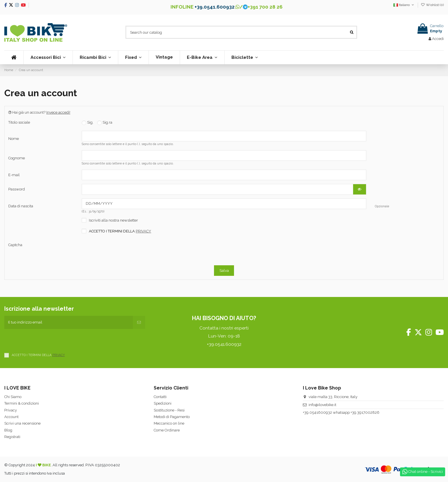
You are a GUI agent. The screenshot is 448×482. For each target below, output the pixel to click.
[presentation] (162, 250)
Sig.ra (105, 123)
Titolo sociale (19, 122)
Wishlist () (432, 5)
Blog (8, 430)
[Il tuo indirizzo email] (69, 322)
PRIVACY (143, 231)
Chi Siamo (13, 397)
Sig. (88, 123)
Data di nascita (21, 206)
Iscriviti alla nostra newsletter (113, 220)
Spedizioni (163, 403)
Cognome (17, 158)
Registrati (12, 437)
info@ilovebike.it (322, 405)
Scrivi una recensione (22, 423)
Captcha (15, 245)
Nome (14, 139)
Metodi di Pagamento (172, 417)
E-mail (14, 175)
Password (17, 189)
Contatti (160, 397)
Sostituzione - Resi (169, 410)
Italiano (404, 5)
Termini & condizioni (22, 403)
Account (11, 417)
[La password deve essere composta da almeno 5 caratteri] (217, 189)
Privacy (11, 410)
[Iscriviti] (139, 322)
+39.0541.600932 (215, 7)
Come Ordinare (167, 430)
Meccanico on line (169, 423)
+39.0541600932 (317, 412)
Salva (224, 271)
